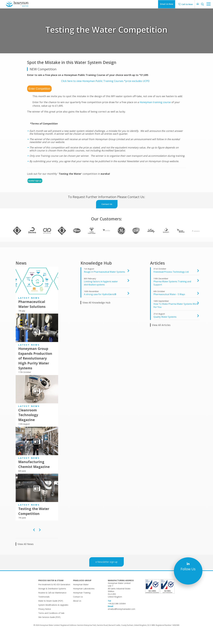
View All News (26, 555)
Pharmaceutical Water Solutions (32, 315)
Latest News (29, 309)
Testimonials (44, 607)
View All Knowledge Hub (96, 313)
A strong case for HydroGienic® (100, 305)
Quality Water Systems (165, 327)
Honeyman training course (155, 102)
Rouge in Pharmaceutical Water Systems (104, 283)
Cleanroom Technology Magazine (28, 426)
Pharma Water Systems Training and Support (172, 294)
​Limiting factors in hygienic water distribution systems (101, 294)
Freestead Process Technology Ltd (171, 283)
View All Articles (161, 336)
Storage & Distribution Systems (52, 599)
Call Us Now (187, 4)
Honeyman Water (81, 595)
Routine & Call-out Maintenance (52, 603)
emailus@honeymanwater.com (122, 620)
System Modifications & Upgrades (53, 616)
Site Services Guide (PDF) (49, 628)
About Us (77, 612)
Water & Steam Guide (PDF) (51, 612)
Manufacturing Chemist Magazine (34, 475)
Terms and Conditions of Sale (51, 624)
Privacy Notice (45, 620)
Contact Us (78, 607)
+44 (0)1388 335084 (117, 614)
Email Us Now (167, 4)
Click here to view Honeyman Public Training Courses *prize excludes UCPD (105, 81)
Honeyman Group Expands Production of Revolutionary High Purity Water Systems (35, 369)
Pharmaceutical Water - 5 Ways (169, 305)
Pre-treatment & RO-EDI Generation (54, 595)
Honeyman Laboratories (84, 599)
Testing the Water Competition (34, 522)
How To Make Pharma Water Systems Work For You (176, 316)
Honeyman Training (82, 603)
